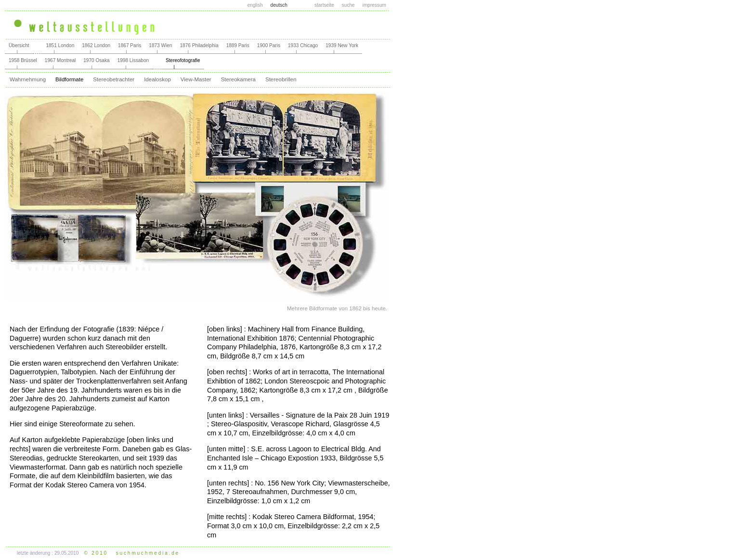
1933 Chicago (303, 45)
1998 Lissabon (133, 60)
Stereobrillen (281, 79)
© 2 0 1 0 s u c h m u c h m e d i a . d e (131, 553)
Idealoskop (157, 79)
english (255, 5)
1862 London (96, 45)
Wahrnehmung (28, 79)
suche (348, 5)
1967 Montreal (60, 60)
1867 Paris (130, 45)
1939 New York (342, 45)
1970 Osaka (96, 60)
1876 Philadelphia (199, 45)
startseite (324, 5)
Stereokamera (238, 79)
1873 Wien (160, 45)
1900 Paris (269, 45)
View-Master (196, 79)
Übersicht (19, 45)
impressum (374, 5)
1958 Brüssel (23, 60)
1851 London (60, 45)
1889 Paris (238, 45)
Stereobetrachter (114, 79)
